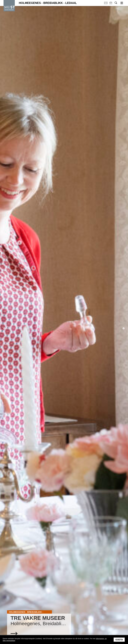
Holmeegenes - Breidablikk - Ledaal (48, 3)
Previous (4, 328)
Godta (119, 640)
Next (124, 328)
